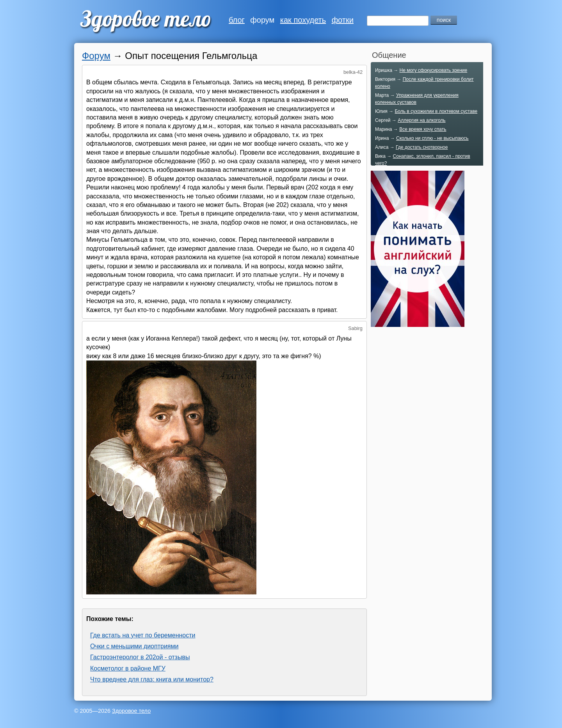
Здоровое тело (131, 711)
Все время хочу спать (423, 129)
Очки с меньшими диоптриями (134, 646)
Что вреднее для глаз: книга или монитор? (152, 679)
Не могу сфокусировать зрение (433, 70)
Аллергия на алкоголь (421, 120)
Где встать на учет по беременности (143, 635)
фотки (343, 20)
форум (262, 20)
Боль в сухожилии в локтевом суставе (436, 111)
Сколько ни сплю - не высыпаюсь (432, 138)
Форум (96, 56)
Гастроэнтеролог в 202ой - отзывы (140, 657)
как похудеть (303, 20)
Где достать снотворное (422, 147)
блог (237, 20)
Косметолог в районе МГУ (128, 668)
